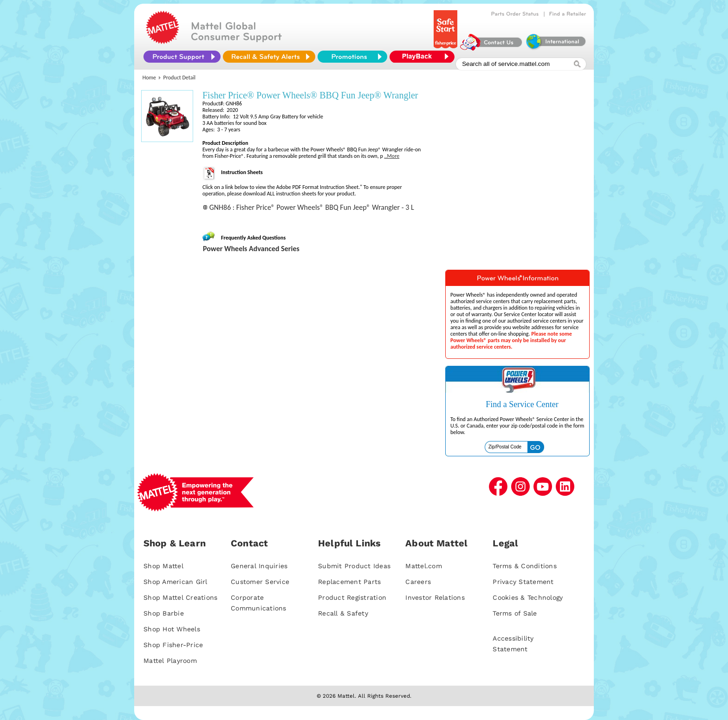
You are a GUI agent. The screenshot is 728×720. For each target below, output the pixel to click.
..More (392, 156)
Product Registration (352, 597)
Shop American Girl (175, 582)
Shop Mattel (163, 566)
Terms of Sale (515, 613)
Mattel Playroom (170, 661)
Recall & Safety (343, 613)
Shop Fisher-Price (173, 645)
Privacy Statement (523, 582)
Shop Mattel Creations (180, 597)
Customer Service (260, 582)
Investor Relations (435, 597)
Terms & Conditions (525, 566)
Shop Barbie (164, 613)
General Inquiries (259, 566)
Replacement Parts (349, 582)
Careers (418, 582)
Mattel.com (424, 566)
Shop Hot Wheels (172, 629)
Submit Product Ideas (354, 566)
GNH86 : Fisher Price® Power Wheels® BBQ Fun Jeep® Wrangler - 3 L (312, 207)
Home (149, 78)
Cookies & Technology (528, 597)
